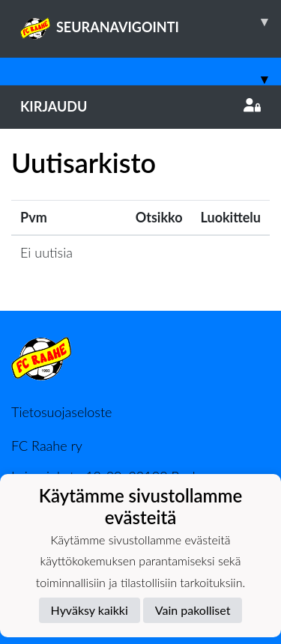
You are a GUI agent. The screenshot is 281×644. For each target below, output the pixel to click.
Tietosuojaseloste (61, 412)
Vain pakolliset (193, 610)
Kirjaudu (140, 106)
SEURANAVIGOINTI (151, 22)
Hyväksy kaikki (90, 610)
